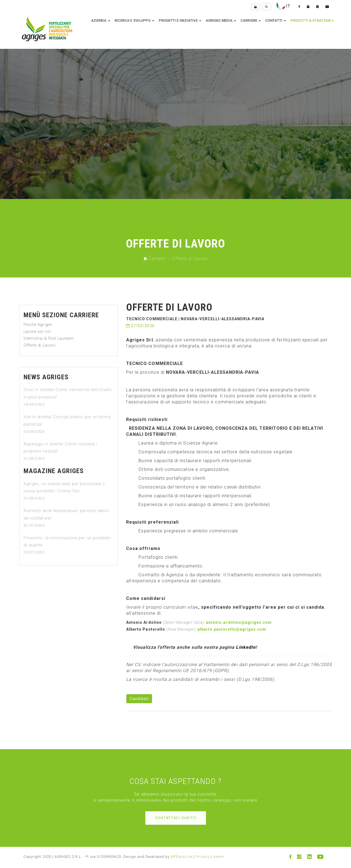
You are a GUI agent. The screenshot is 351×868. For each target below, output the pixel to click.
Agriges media (221, 21)
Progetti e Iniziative (180, 21)
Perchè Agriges (38, 325)
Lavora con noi (37, 332)
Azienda (101, 21)
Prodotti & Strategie (312, 21)
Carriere (251, 21)
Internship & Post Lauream (49, 338)
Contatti (276, 21)
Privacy (203, 857)
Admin (219, 857)
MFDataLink (182, 857)
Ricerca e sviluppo (135, 21)
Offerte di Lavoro (39, 345)
